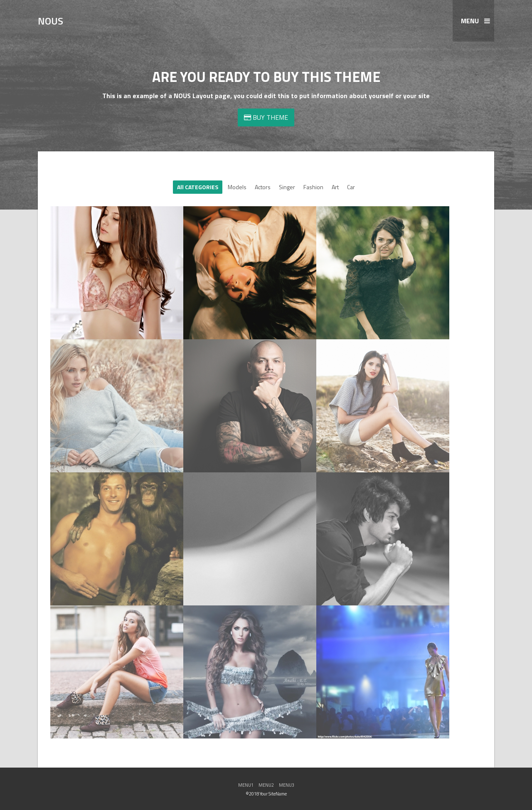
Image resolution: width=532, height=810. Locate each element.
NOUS (50, 21)
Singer (287, 187)
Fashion (313, 187)
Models (237, 187)
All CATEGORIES (198, 187)
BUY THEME (266, 117)
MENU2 (266, 785)
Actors (263, 187)
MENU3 (287, 785)
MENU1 (246, 785)
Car (351, 187)
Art (335, 187)
